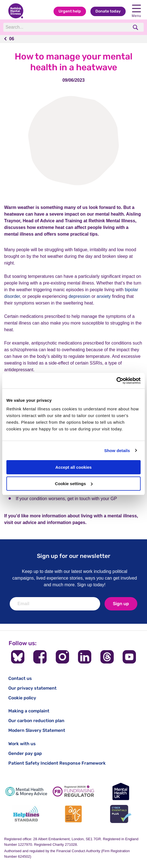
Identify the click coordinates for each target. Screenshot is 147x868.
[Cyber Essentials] (121, 814)
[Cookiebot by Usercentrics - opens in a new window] (116, 381)
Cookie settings (74, 484)
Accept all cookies (74, 467)
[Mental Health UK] (121, 791)
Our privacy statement (32, 688)
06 (12, 39)
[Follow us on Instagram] (62, 657)
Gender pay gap (25, 753)
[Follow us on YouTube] (129, 657)
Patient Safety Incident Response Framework (57, 763)
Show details (117, 451)
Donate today (108, 11)
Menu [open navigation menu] (136, 11)
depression (79, 296)
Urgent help (70, 11)
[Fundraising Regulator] (74, 791)
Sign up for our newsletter (74, 556)
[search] (136, 27)
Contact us (20, 678)
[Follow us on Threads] (107, 657)
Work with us (22, 744)
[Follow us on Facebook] (40, 657)
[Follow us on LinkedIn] (85, 657)
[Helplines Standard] (26, 814)
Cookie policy (22, 698)
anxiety (104, 296)
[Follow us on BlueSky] (18, 657)
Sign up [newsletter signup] (121, 604)
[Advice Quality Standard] (74, 814)
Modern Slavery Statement (37, 730)
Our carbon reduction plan (36, 721)
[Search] (66, 27)
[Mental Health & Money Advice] (26, 791)
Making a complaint (29, 711)
